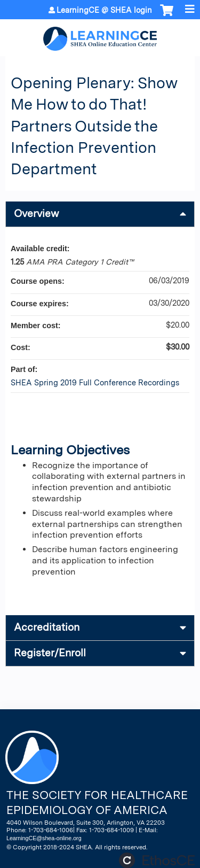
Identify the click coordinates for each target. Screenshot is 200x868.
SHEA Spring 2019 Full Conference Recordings (95, 382)
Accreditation (47, 627)
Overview (37, 214)
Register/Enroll (50, 653)
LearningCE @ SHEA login (104, 10)
